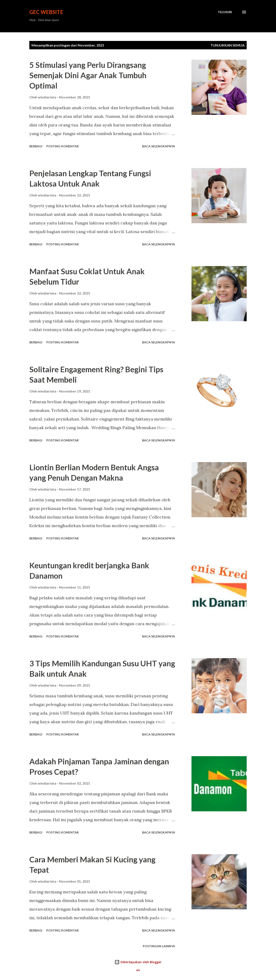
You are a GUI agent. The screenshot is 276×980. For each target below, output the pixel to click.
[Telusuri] (225, 12)
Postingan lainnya (159, 946)
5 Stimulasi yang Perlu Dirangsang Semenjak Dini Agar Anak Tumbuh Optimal (88, 75)
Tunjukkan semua (227, 45)
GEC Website (46, 12)
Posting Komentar (63, 146)
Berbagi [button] (36, 146)
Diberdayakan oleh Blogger (138, 962)
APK (138, 970)
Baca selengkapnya (159, 146)
